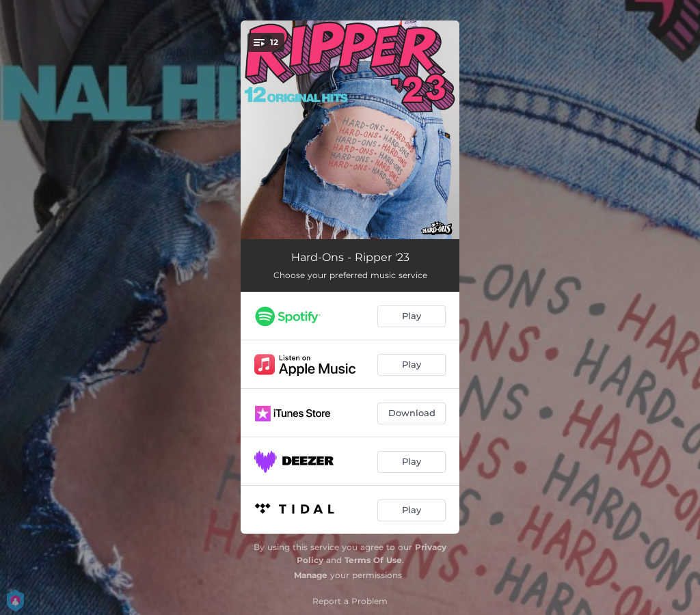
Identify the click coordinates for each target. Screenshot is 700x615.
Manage (311, 575)
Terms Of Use (373, 560)
